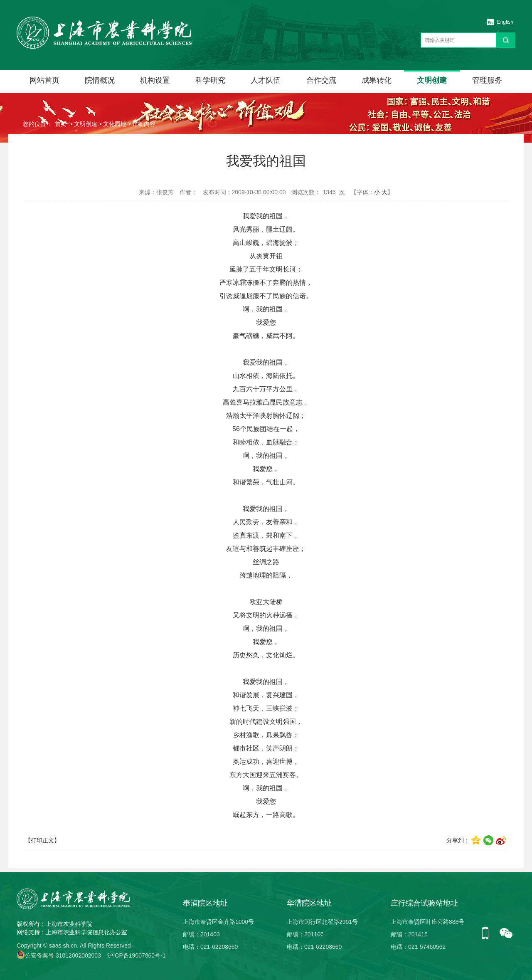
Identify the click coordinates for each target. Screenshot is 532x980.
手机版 (488, 934)
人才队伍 (266, 80)
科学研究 (210, 80)
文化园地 (115, 124)
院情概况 (100, 80)
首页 (61, 124)
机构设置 (155, 80)
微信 (506, 934)
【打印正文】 (42, 840)
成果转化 (377, 80)
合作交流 (321, 80)
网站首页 (44, 80)
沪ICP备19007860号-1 (136, 955)
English (505, 22)
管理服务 (487, 80)
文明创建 (432, 80)
